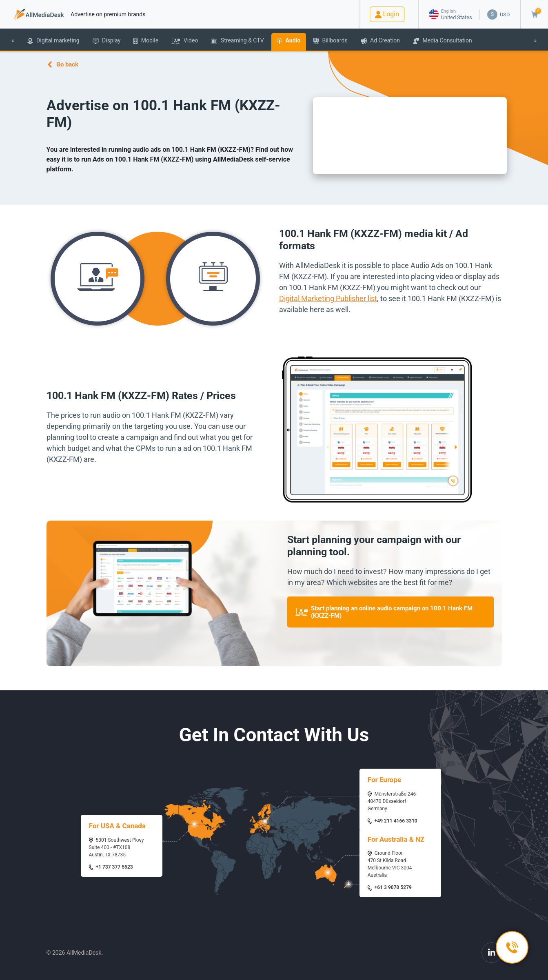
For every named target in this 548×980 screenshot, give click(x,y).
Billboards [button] (330, 41)
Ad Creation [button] (380, 41)
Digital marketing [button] (53, 41)
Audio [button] (289, 41)
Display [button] (107, 41)
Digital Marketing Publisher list (328, 298)
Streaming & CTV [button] (237, 41)
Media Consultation (443, 41)
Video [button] (185, 41)
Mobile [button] (146, 41)
